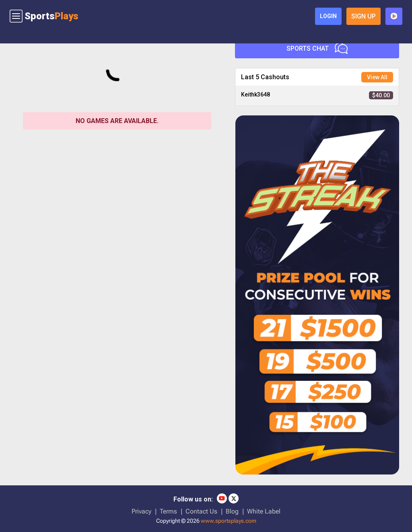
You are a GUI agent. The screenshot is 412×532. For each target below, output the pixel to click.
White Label (264, 511)
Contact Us (201, 511)
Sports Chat (317, 48)
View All (377, 77)
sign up (364, 16)
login (328, 16)
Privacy (141, 511)
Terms (168, 511)
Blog (232, 511)
